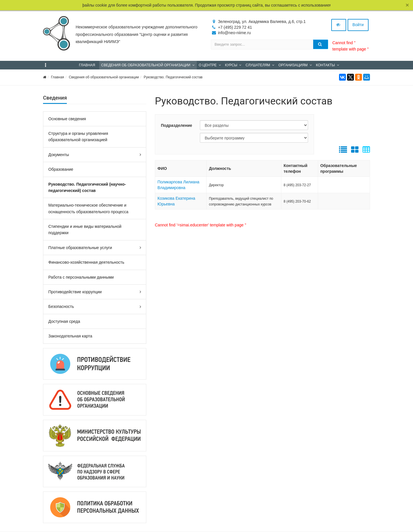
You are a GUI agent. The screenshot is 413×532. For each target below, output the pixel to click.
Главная (58, 77)
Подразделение (177, 125)
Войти (358, 25)
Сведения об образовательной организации (104, 77)
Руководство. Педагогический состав (173, 77)
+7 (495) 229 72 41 (235, 27)
